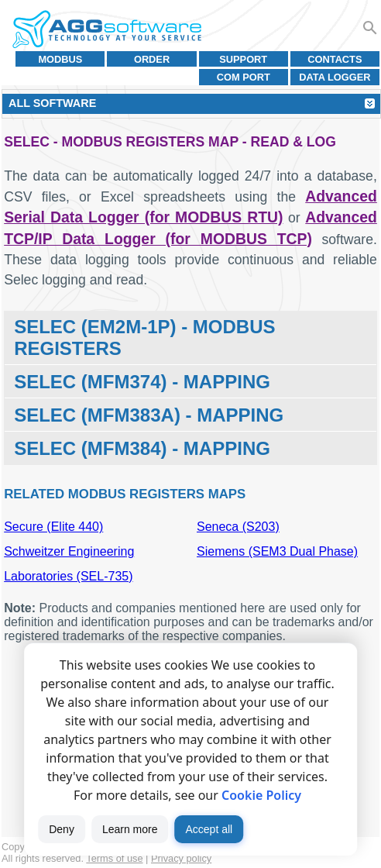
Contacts (335, 59)
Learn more (130, 829)
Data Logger (335, 77)
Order (152, 59)
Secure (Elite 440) (53, 527)
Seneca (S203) (238, 527)
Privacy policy (181, 858)
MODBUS (60, 59)
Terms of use (114, 858)
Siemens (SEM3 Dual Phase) (277, 551)
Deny (62, 829)
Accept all (209, 829)
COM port (244, 77)
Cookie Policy (261, 795)
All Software (52, 103)
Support (243, 59)
